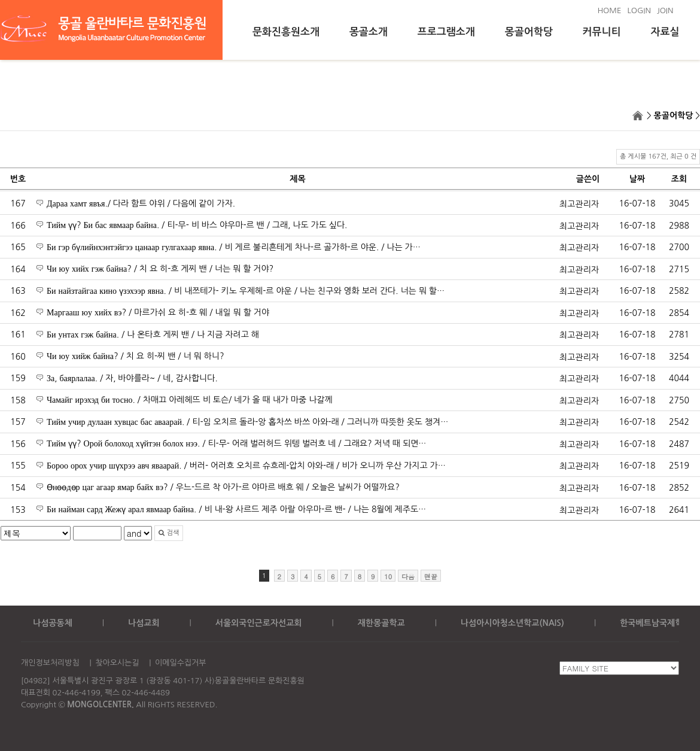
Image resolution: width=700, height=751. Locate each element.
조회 (679, 179)
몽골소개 (369, 32)
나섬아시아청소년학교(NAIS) (512, 623)
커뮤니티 (602, 32)
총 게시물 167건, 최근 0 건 (658, 156)
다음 (408, 577)
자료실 (665, 32)
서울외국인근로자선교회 (259, 623)
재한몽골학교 (381, 623)
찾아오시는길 (117, 663)
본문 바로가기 (0, 0)
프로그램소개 (446, 32)
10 (388, 577)
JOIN (665, 10)
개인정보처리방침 (50, 663)
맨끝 (431, 577)
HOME (610, 10)
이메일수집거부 (181, 663)
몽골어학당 (529, 32)
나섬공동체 (53, 623)
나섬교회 (144, 623)
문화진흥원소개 (286, 32)
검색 (169, 533)
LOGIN (639, 10)
